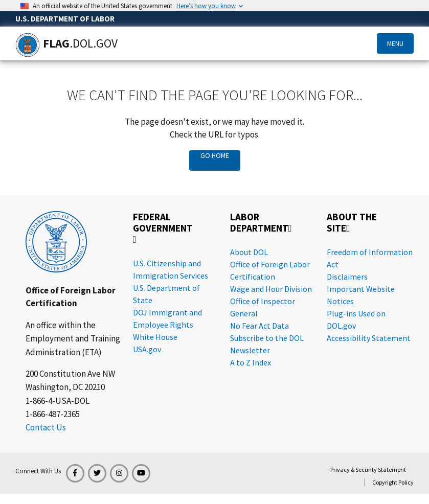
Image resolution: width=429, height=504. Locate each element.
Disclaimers (347, 277)
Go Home (215, 155)
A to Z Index (251, 362)
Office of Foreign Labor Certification (71, 297)
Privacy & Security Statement (368, 469)
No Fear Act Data (259, 326)
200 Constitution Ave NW (70, 374)
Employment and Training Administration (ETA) (73, 345)
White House (155, 337)
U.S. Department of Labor (65, 19)
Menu (395, 43)
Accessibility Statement (369, 338)
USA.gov (147, 349)
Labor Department (261, 223)
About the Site (352, 223)
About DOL (249, 252)
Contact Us (46, 427)
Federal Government (163, 228)
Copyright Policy (393, 482)
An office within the (61, 325)
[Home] (28, 45)
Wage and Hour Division (271, 289)
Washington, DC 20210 (65, 387)
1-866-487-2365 (53, 414)
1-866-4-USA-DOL (58, 401)
